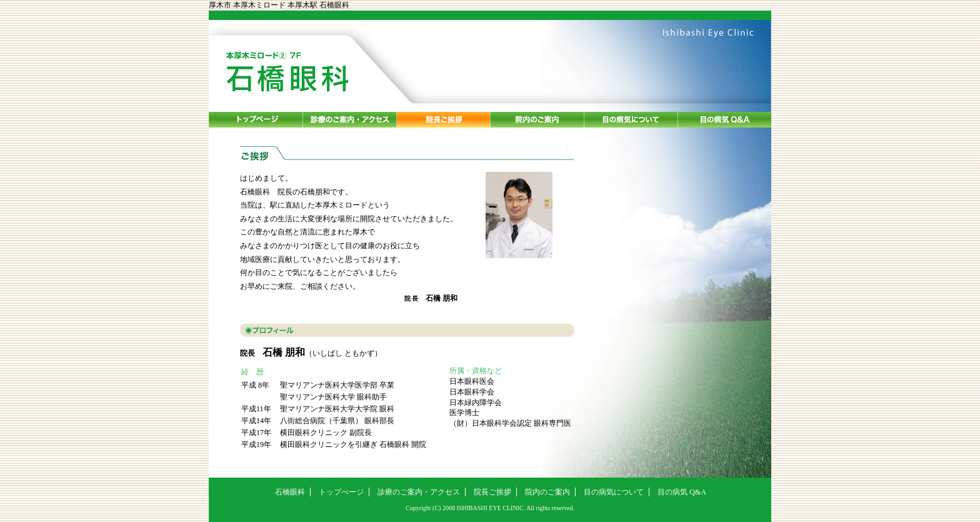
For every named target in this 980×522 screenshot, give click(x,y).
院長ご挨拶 (492, 492)
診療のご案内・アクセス (419, 492)
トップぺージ (341, 492)
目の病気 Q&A (682, 492)
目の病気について (614, 492)
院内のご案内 (547, 492)
